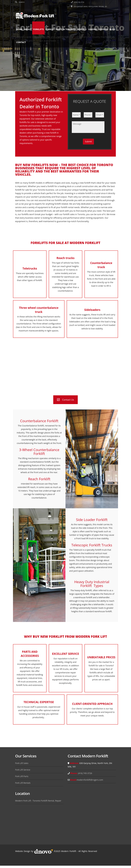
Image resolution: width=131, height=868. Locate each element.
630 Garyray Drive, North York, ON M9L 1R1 (89, 7)
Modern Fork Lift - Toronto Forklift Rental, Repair (38, 801)
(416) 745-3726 (78, 2)
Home (19, 29)
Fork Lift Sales (22, 763)
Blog (19, 42)
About (28, 29)
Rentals (82, 29)
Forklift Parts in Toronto (61, 29)
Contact (28, 42)
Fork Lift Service (23, 770)
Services (103, 29)
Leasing (93, 29)
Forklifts (38, 29)
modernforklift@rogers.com (90, 780)
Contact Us (65, 400)
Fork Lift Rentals (23, 783)
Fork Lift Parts (22, 776)
